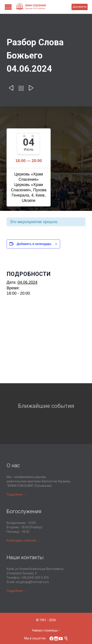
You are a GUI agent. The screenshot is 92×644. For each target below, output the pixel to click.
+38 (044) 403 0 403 (35, 578)
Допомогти (80, 7)
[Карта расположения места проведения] (46, 345)
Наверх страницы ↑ (46, 630)
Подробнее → (17, 494)
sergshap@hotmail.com (32, 582)
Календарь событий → (23, 540)
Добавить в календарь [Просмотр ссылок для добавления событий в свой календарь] (34, 244)
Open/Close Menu (8, 7)
